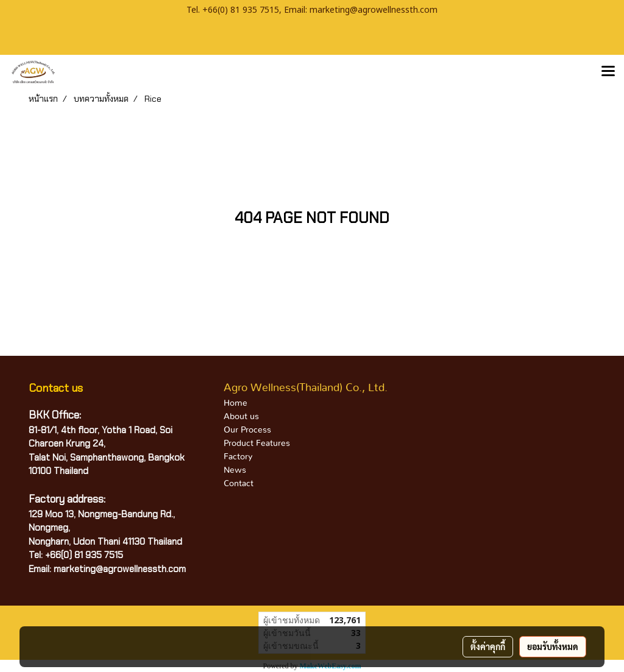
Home (236, 403)
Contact (239, 484)
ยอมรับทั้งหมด (553, 646)
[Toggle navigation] (608, 72)
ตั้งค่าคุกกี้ (488, 646)
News (235, 470)
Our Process (247, 430)
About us (241, 417)
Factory (238, 457)
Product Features (257, 444)
